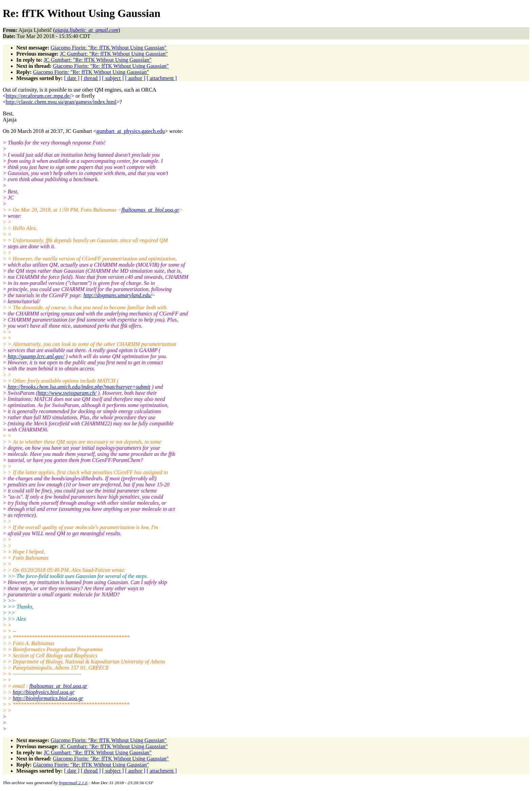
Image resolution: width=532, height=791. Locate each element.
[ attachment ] (162, 78)
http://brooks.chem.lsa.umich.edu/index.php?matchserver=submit (79, 387)
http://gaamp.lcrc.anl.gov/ (36, 356)
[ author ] (135, 78)
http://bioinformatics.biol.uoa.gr (48, 698)
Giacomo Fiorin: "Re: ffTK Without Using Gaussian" (109, 48)
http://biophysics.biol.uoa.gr (44, 692)
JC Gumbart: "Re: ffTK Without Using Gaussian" (114, 54)
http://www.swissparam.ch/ (67, 393)
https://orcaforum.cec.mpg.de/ (38, 96)
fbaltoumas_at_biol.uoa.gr (150, 210)
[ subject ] (113, 78)
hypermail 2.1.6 (73, 783)
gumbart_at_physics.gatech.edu (131, 131)
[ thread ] (91, 78)
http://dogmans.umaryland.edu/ (118, 295)
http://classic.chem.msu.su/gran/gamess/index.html (61, 102)
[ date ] (72, 78)
